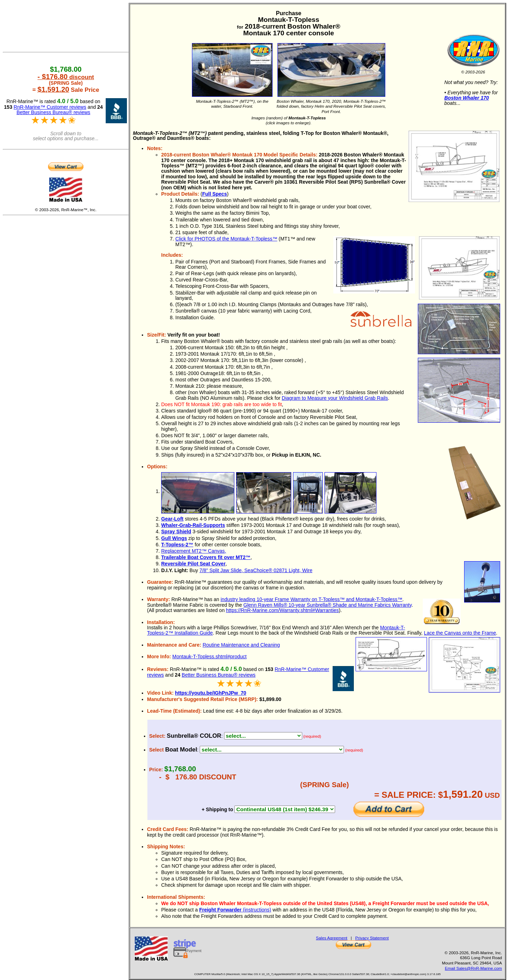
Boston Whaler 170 (467, 98)
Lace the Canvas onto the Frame (460, 633)
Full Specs (215, 194)
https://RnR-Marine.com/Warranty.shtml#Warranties (282, 610)
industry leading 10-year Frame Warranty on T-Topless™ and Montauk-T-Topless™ (311, 599)
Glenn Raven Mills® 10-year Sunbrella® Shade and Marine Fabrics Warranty (328, 605)
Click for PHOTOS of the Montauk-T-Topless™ (226, 239)
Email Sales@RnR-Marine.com (473, 968)
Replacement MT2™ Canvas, (194, 551)
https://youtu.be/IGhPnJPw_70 (210, 693)
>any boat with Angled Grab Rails (272, 750)
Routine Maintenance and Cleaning (241, 645)
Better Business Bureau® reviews (219, 675)
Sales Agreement (332, 938)
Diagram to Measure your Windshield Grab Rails (335, 398)
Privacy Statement (372, 938)
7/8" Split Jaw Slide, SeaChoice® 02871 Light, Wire (256, 570)
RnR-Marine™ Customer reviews (50, 107)
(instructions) (235, 910)
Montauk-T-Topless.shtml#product (210, 657)
